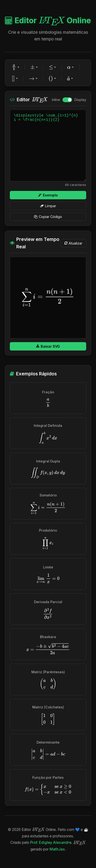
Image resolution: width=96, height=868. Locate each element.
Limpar (48, 206)
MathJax (57, 849)
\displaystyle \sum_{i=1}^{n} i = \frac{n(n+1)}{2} (48, 145)
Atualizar (73, 243)
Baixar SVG (48, 346)
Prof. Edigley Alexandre (51, 843)
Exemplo (48, 195)
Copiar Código (48, 217)
